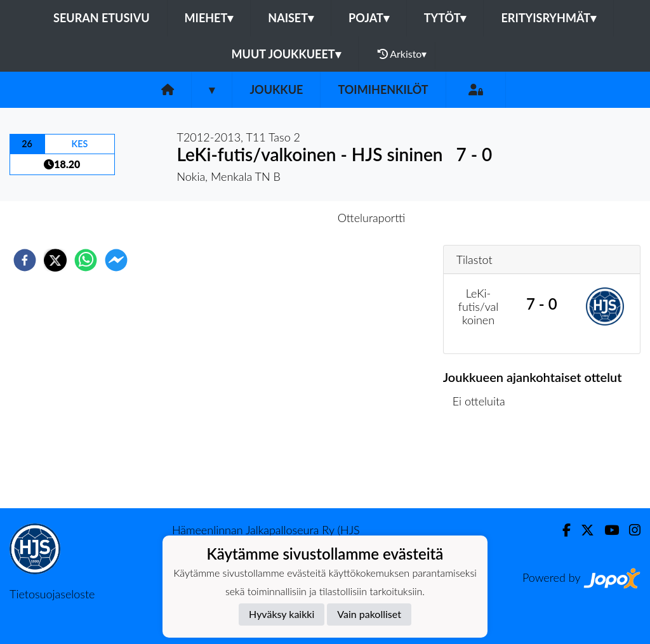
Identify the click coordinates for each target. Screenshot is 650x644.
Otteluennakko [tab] (281, 218)
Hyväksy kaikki (282, 614)
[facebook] (25, 260)
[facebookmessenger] (116, 260)
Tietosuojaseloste (52, 594)
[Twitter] (582, 530)
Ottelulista (484, 465)
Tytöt (445, 18)
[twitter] (55, 260)
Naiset (291, 18)
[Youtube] (607, 530)
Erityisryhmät (548, 18)
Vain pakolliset (369, 614)
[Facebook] (561, 530)
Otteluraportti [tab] (372, 218)
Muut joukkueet (286, 54)
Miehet (209, 18)
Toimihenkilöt (383, 89)
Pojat (369, 18)
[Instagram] (630, 530)
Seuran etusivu (102, 18)
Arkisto (402, 54)
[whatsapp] (86, 260)
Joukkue (276, 89)
